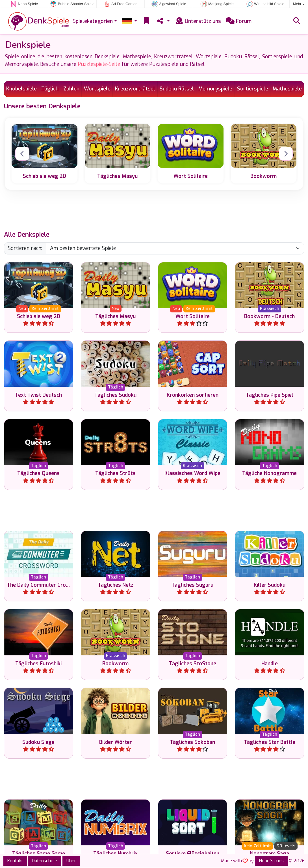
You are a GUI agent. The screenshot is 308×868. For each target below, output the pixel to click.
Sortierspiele (253, 89)
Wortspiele (97, 89)
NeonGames (271, 861)
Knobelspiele (21, 89)
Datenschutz (45, 861)
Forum (239, 21)
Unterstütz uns (198, 21)
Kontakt (15, 861)
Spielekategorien (93, 21)
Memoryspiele (215, 89)
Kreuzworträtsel (135, 89)
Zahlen (71, 89)
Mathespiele (287, 89)
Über (71, 861)
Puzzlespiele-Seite (99, 64)
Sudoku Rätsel (177, 89)
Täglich (50, 89)
